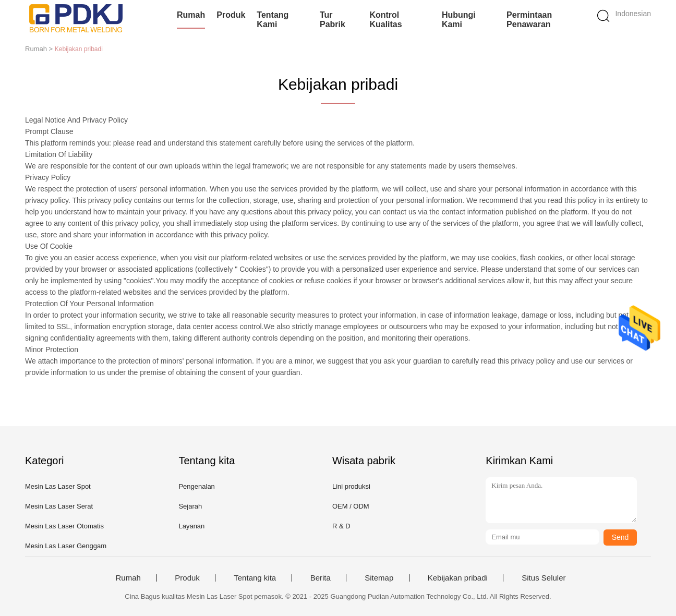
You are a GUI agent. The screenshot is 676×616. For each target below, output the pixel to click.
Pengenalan (196, 486)
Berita (321, 578)
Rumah (191, 15)
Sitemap (379, 578)
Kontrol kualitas (385, 20)
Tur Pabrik (333, 20)
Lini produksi (351, 486)
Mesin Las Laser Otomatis (64, 526)
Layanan (191, 526)
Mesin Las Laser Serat (59, 506)
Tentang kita (255, 578)
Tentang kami (273, 20)
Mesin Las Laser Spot (58, 486)
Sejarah (190, 506)
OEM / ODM (351, 506)
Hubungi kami (459, 20)
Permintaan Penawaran (529, 20)
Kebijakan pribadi (458, 578)
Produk (231, 15)
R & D (341, 526)
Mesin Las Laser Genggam (66, 546)
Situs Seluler (544, 578)
